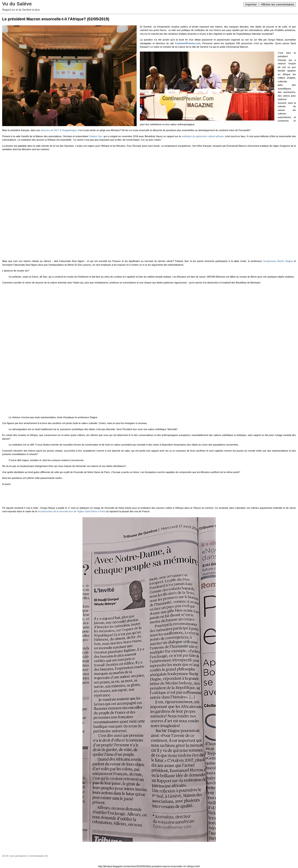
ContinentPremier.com (188, 43)
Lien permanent (18, 856)
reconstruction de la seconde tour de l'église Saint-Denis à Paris (72, 511)
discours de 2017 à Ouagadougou (59, 130)
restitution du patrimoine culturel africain (203, 136)
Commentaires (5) (38, 856)
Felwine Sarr (96, 136)
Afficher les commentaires (278, 4)
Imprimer (251, 4)
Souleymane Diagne (278, 261)
